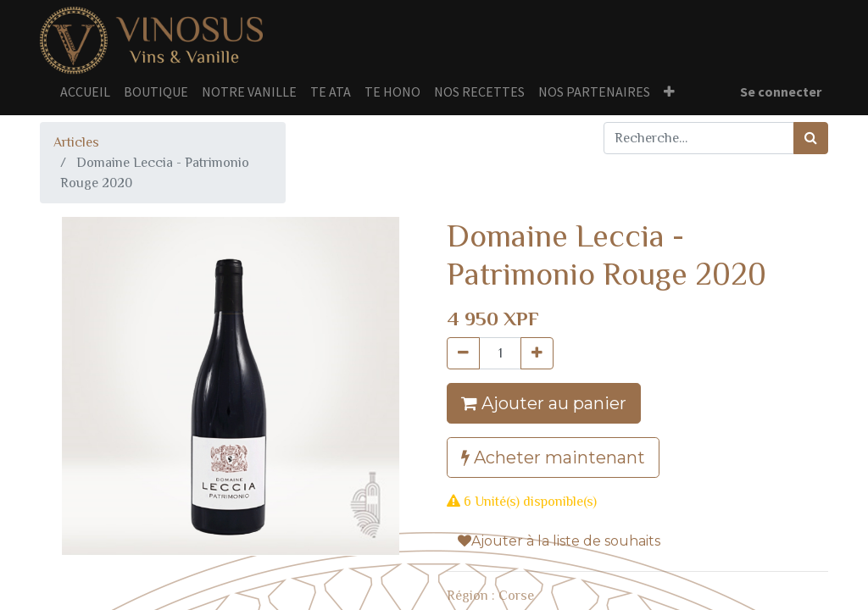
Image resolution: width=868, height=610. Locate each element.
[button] (669, 91)
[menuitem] (85, 91)
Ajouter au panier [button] (544, 403)
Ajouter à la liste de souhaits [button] (559, 541)
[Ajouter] (537, 353)
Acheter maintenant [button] (553, 457)
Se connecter (781, 91)
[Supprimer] (463, 353)
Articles (76, 142)
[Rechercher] (811, 138)
